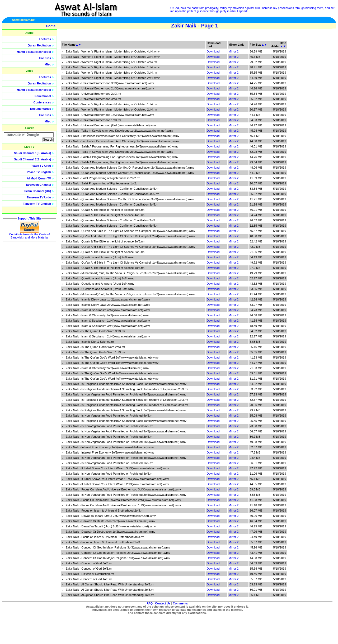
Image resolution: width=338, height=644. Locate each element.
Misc (48, 64)
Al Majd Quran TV (39, 178)
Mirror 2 (233, 51)
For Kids (45, 58)
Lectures (45, 39)
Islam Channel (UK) (38, 191)
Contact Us (163, 603)
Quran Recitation (39, 45)
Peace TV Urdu (41, 166)
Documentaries (41, 109)
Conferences (42, 102)
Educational (43, 96)
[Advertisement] (313, 119)
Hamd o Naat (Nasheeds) (34, 52)
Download (213, 51)
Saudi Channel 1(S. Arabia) (32, 153)
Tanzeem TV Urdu (39, 197)
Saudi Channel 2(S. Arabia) (32, 159)
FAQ (150, 603)
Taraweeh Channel (38, 185)
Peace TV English (39, 172)
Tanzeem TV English (37, 204)
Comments (180, 603)
